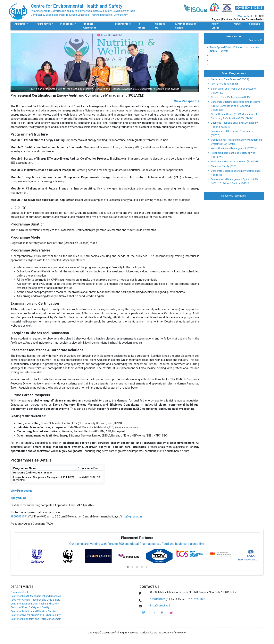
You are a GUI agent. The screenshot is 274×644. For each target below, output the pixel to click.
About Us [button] (20, 24)
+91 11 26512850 (196, 599)
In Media (142, 26)
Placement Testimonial (234, 196)
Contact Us (160, 26)
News (237, 24)
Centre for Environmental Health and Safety (35, 604)
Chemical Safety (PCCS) (224, 166)
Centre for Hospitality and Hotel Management (36, 619)
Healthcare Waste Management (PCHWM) (234, 161)
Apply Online (216, 26)
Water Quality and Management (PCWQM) (234, 148)
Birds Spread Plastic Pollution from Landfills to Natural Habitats (236, 49)
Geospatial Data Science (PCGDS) (230, 79)
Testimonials (123, 24)
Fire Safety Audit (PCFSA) (225, 84)
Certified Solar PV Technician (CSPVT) (232, 97)
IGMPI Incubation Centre (186, 26)
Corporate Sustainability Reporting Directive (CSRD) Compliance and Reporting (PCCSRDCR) (235, 106)
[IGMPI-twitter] (144, 612)
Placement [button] (67, 24)
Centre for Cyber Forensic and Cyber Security (36, 615)
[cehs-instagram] (171, 612)
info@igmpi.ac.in (132, 516)
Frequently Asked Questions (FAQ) (32, 524)
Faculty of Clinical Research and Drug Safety (35, 600)
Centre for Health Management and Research (36, 596)
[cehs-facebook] (162, 612)
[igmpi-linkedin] (153, 612)
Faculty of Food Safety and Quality (30, 607)
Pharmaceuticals (20, 592)
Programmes (43, 24)
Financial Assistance (90, 26)
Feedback (254, 24)
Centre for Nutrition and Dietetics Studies (33, 611)
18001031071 (244, 16)
